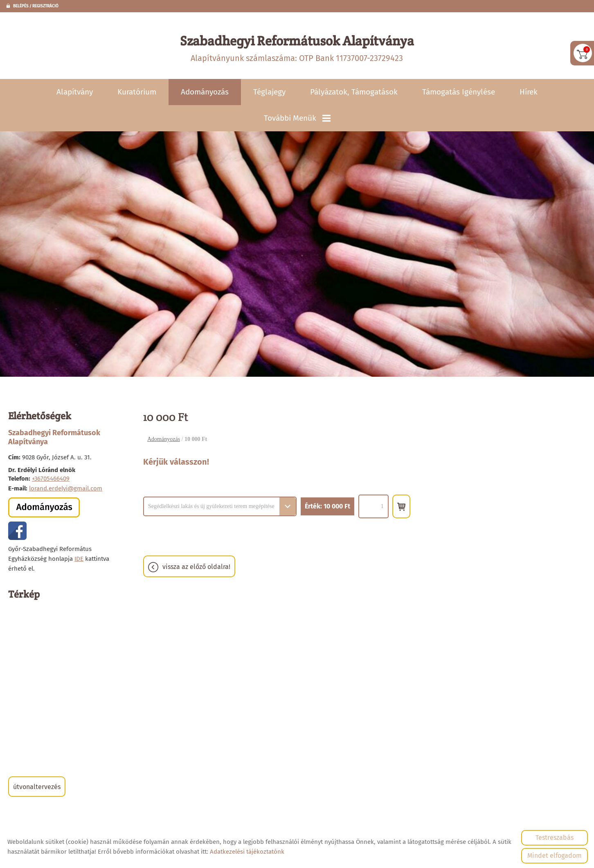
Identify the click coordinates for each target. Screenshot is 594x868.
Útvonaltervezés (37, 788)
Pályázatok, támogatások (354, 93)
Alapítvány (75, 93)
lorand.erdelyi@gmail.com (66, 489)
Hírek (529, 93)
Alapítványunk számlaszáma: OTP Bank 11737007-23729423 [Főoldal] (297, 48)
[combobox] (220, 507)
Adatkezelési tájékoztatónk (247, 852)
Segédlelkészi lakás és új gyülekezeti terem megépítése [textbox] (211, 507)
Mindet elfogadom (555, 856)
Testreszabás (555, 838)
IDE (79, 560)
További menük (297, 119)
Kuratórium (137, 93)
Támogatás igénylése (459, 93)
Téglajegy (269, 93)
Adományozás (205, 93)
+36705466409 (51, 479)
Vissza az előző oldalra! (196, 568)
